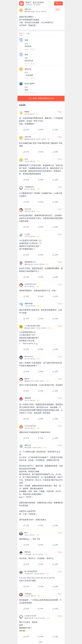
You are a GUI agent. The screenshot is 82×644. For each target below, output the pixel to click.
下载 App (58, 3)
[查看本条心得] (41, 120)
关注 (58, 10)
